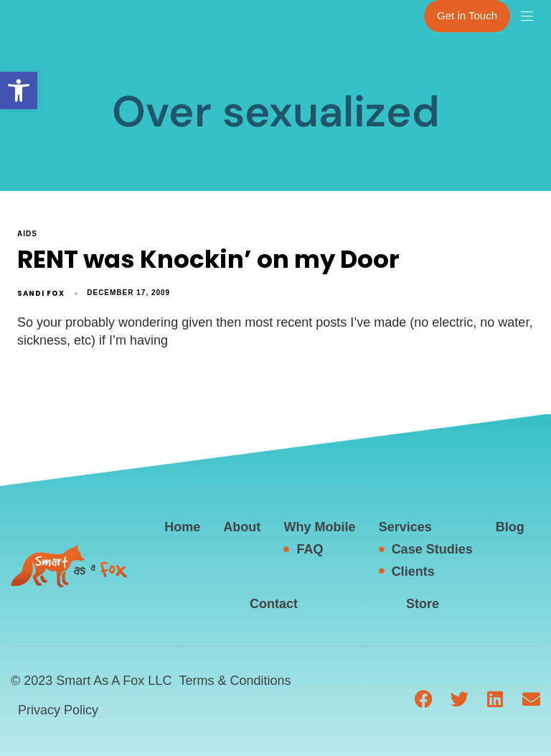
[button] (19, 90)
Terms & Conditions (235, 681)
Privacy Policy (58, 710)
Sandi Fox (41, 293)
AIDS (27, 234)
